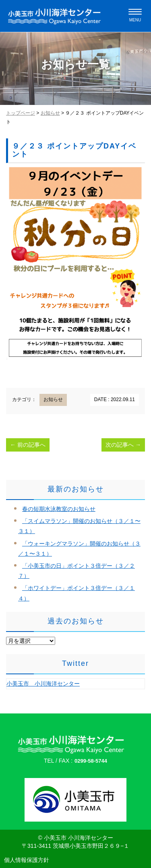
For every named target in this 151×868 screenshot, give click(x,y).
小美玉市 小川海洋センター (43, 684)
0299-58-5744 (91, 761)
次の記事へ (123, 445)
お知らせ (50, 113)
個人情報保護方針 (27, 860)
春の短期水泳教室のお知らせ (59, 509)
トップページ (21, 113)
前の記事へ (28, 445)
